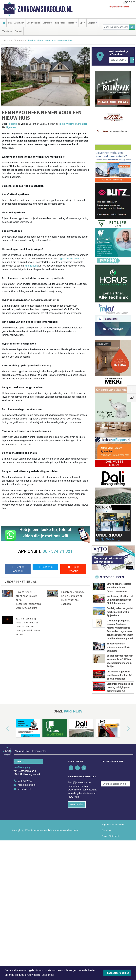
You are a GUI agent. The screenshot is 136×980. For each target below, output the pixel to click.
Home (7, 41)
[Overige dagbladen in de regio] (115, 866)
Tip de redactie (73, 569)
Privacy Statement (110, 928)
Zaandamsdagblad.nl (45, 9)
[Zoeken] (132, 27)
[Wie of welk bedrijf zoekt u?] (118, 60)
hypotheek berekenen (70, 259)
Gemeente (48, 23)
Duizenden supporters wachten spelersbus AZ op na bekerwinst (119, 737)
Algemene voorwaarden (113, 917)
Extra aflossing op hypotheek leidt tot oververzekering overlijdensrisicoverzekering (28, 626)
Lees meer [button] (48, 975)
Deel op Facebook (18, 569)
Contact (18, 31)
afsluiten (83, 124)
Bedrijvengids (33, 23)
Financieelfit (31, 266)
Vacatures (7, 31)
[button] (4, 823)
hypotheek (72, 124)
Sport (82, 23)
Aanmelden (77, 896)
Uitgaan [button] (92, 23)
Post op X (46, 567)
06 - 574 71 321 (58, 551)
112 (10, 23)
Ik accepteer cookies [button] (117, 973)
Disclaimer (107, 922)
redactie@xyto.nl (27, 877)
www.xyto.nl (24, 881)
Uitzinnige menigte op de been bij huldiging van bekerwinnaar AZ (120, 764)
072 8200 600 (25, 873)
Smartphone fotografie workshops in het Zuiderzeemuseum (119, 588)
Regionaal (60, 23)
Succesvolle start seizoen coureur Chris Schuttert (118, 683)
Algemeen (19, 23)
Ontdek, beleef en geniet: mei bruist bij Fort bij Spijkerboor (120, 612)
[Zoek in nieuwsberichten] (116, 27)
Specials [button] (71, 23)
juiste (62, 124)
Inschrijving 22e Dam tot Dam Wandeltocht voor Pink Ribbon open (120, 600)
